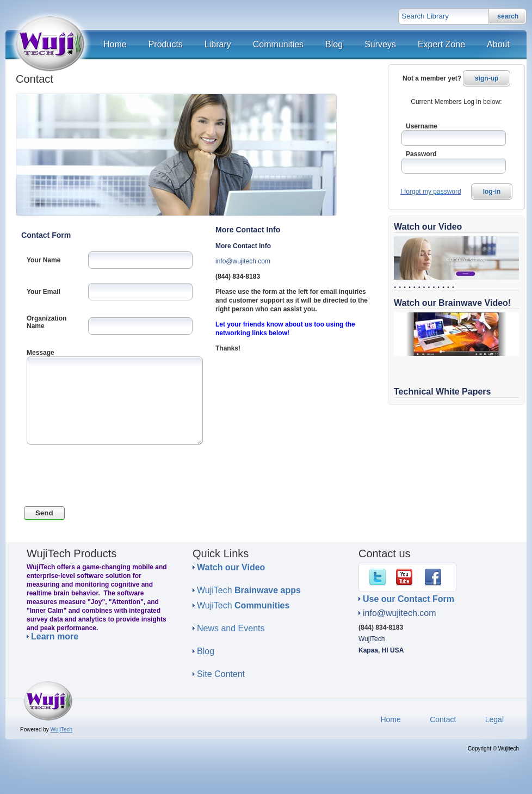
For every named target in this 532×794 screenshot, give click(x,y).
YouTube (406, 577)
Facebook (435, 577)
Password (421, 154)
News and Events (231, 628)
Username (422, 126)
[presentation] (104, 477)
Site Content (221, 674)
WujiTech (249, 590)
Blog (206, 651)
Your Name (44, 260)
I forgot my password (431, 192)
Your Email (44, 292)
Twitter (380, 577)
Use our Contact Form (409, 599)
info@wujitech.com (243, 261)
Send (44, 513)
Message (41, 353)
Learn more (55, 637)
